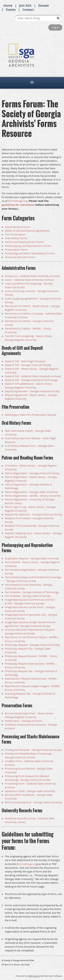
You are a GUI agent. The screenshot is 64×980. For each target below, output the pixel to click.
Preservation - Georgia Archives (23, 721)
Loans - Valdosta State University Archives (29, 280)
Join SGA (25, 5)
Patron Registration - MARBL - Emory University (33, 496)
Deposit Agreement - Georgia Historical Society (32, 391)
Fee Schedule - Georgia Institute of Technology (32, 592)
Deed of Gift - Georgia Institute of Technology (31, 380)
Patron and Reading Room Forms (24, 242)
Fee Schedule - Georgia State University (28, 596)
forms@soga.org (18, 201)
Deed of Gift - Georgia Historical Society (28, 365)
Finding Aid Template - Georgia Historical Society (33, 750)
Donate (44, 5)
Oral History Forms (16, 238)
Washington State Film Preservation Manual (30, 415)
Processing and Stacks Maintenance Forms (30, 253)
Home (8, 5)
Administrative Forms (17, 227)
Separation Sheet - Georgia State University (30, 791)
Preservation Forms (16, 250)
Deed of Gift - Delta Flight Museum (25, 361)
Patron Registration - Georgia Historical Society (32, 473)
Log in (55, 27)
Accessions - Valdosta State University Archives (32, 276)
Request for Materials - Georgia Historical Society (33, 514)
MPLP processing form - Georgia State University (33, 802)
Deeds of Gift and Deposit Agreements (27, 231)
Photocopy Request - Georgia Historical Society (32, 645)
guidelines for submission (18, 205)
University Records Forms (20, 257)
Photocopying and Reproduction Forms (28, 246)
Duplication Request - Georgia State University (32, 558)
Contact (28, 10)
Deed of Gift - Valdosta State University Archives (33, 376)
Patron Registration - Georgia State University (31, 492)
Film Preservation (15, 234)
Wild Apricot (34, 976)
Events (11, 10)
